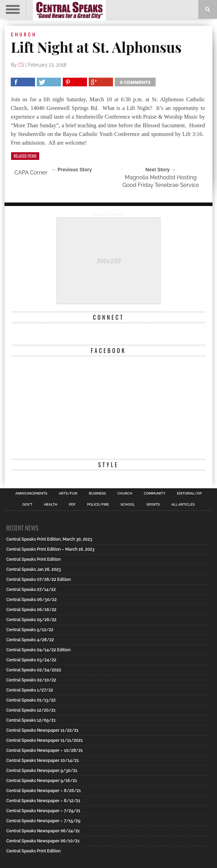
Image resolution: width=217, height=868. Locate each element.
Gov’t (27, 505)
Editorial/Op (189, 493)
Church (125, 493)
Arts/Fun (68, 493)
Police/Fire (98, 505)
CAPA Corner (31, 173)
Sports (153, 505)
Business (97, 493)
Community (155, 493)
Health (51, 505)
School (128, 505)
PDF (72, 505)
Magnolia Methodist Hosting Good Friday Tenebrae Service (161, 181)
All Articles (183, 505)
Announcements (31, 493)
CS (21, 65)
